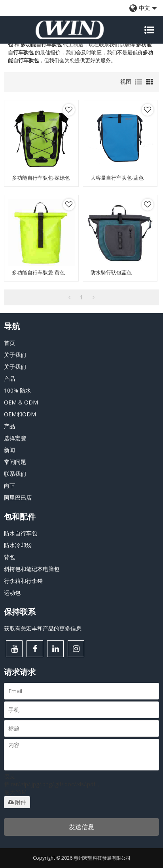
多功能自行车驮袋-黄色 (38, 273)
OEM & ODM (21, 402)
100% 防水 (17, 390)
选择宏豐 (15, 438)
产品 (9, 378)
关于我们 (15, 355)
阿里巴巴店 (18, 497)
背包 (9, 557)
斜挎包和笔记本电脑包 (32, 569)
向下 (9, 486)
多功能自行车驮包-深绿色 (41, 178)
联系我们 (15, 474)
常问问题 (15, 462)
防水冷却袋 (18, 545)
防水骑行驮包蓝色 (111, 273)
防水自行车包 (21, 533)
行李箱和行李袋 (23, 581)
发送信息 (81, 827)
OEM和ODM (20, 414)
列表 (138, 82)
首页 (9, 343)
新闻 (9, 450)
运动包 (12, 593)
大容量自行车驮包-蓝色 (117, 178)
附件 (17, 802)
